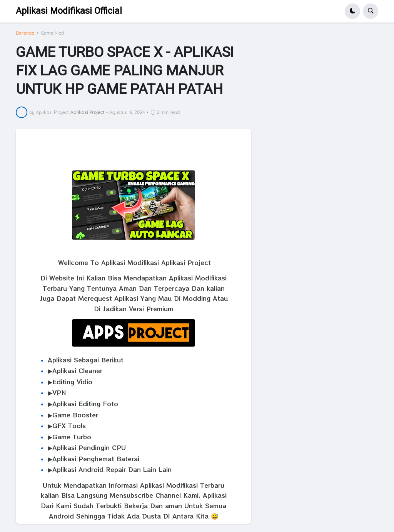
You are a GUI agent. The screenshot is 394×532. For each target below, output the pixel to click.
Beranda (25, 33)
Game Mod (52, 33)
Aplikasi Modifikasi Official (69, 11)
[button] (352, 11)
